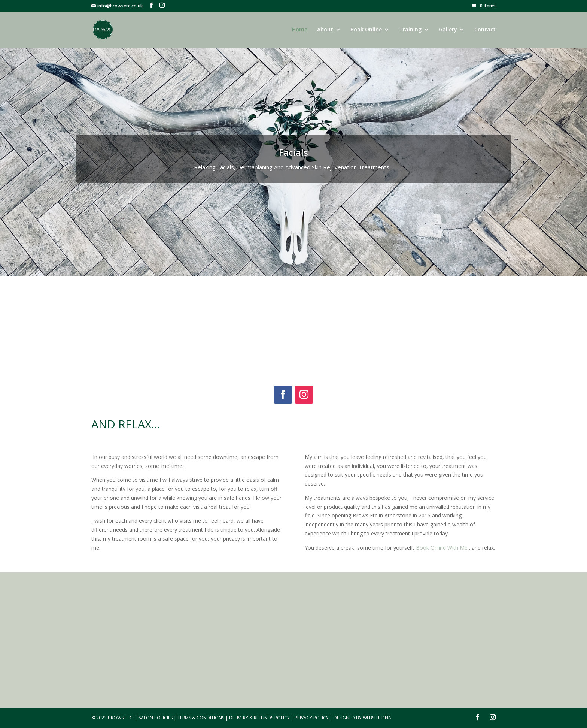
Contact (485, 30)
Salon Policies (156, 718)
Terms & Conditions (201, 718)
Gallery (448, 30)
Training (410, 30)
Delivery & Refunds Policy (259, 718)
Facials (293, 152)
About (325, 30)
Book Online (366, 30)
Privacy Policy (312, 718)
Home (300, 30)
